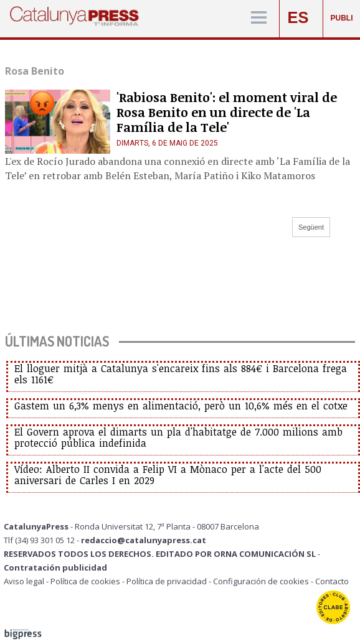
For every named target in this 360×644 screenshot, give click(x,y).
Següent (311, 227)
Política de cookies (85, 581)
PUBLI (342, 18)
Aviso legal (24, 581)
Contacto (332, 581)
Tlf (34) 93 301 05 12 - (42, 540)
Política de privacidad (167, 581)
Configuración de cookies (261, 581)
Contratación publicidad (55, 567)
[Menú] (259, 18)
